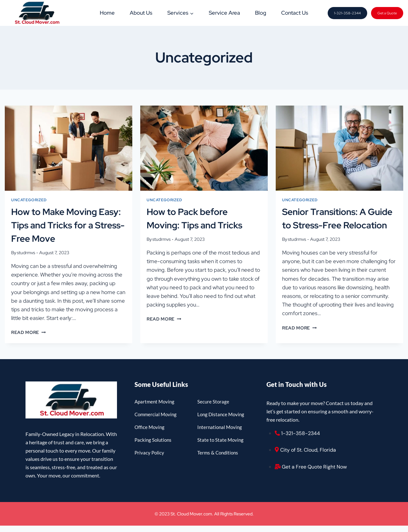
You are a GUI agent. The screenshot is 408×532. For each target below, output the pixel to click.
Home (107, 13)
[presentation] (69, 148)
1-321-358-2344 (347, 13)
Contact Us (295, 13)
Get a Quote (387, 13)
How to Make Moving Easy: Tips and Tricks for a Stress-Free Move (68, 225)
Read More (29, 332)
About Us (141, 13)
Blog (261, 13)
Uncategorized (29, 200)
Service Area (224, 13)
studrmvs (26, 253)
